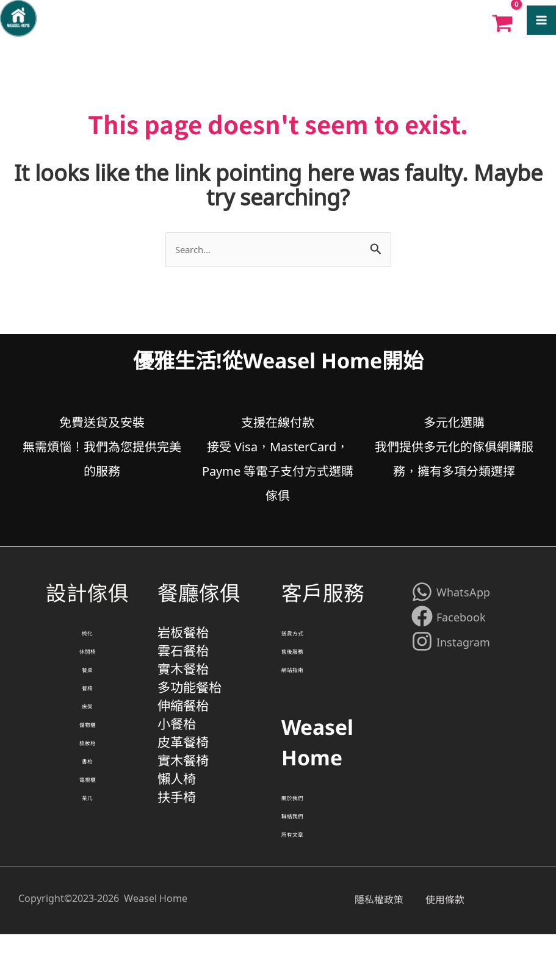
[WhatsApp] (451, 600)
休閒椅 (87, 668)
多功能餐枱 (191, 717)
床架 (87, 742)
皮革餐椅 (184, 790)
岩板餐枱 (184, 644)
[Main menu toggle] (541, 21)
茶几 (87, 864)
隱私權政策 (385, 943)
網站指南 (306, 693)
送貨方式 (306, 644)
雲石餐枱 (184, 668)
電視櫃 (87, 839)
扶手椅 (178, 863)
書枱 (87, 815)
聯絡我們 (306, 851)
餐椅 (87, 717)
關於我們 (306, 827)
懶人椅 (178, 839)
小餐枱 (178, 766)
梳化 (87, 644)
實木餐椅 (184, 814)
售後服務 (306, 668)
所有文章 (306, 876)
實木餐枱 (184, 692)
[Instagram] (451, 650)
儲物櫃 (87, 766)
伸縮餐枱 (184, 741)
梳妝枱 (87, 790)
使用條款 (453, 943)
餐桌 (87, 693)
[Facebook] (449, 625)
